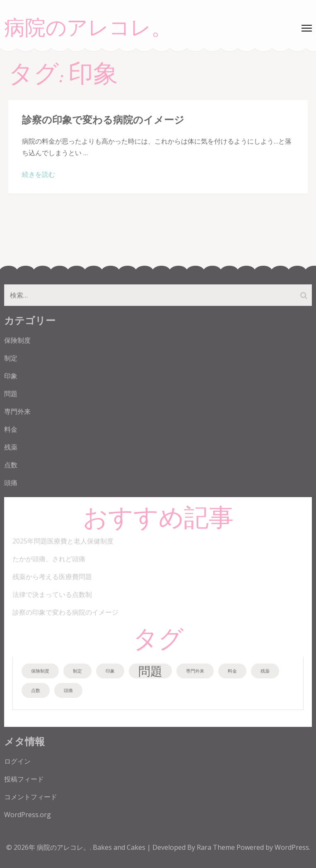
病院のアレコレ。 (88, 28)
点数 (11, 465)
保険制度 (17, 340)
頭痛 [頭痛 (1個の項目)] (68, 690)
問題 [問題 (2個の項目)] (150, 671)
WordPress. (292, 847)
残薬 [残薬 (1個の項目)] (265, 671)
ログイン (17, 761)
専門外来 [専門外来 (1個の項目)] (195, 671)
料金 (11, 429)
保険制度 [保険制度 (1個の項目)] (40, 671)
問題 (11, 394)
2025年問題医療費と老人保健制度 (63, 541)
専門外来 (17, 411)
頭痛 (11, 483)
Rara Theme (217, 847)
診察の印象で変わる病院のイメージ (103, 119)
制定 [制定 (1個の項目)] (77, 671)
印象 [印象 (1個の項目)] (110, 671)
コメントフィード (31, 797)
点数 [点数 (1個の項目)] (36, 690)
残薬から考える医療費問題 (52, 577)
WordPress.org (28, 815)
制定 (11, 358)
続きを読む (39, 174)
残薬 (11, 447)
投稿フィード (24, 779)
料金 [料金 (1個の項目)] (232, 671)
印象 (11, 376)
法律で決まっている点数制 (52, 594)
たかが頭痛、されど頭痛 (49, 559)
